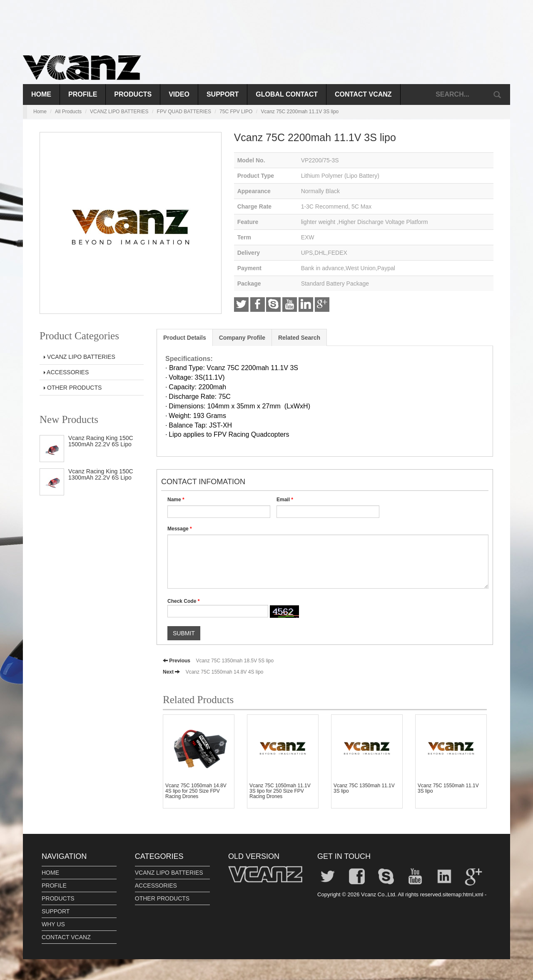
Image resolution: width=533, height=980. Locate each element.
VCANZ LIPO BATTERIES (119, 112)
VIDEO (179, 94)
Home (41, 94)
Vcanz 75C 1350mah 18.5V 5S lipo (235, 661)
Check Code (183, 601)
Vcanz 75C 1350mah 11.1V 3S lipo (364, 788)
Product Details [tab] (185, 338)
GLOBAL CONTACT (287, 94)
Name (176, 500)
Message (180, 529)
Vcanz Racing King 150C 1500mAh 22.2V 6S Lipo (101, 441)
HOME (50, 873)
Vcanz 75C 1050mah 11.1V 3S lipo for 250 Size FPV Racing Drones (280, 791)
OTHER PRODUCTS (73, 388)
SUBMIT (184, 633)
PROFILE (83, 94)
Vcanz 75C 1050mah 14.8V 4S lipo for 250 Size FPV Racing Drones (196, 791)
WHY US (53, 924)
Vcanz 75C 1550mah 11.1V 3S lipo (448, 788)
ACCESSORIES (66, 372)
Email (285, 500)
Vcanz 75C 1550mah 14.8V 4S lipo (225, 672)
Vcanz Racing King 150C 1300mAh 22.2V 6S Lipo (101, 474)
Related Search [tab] (299, 338)
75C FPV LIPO (236, 112)
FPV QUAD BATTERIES (184, 112)
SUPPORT (223, 94)
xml (479, 894)
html (468, 894)
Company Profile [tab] (242, 338)
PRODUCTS (133, 94)
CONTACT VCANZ (363, 94)
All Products (68, 112)
